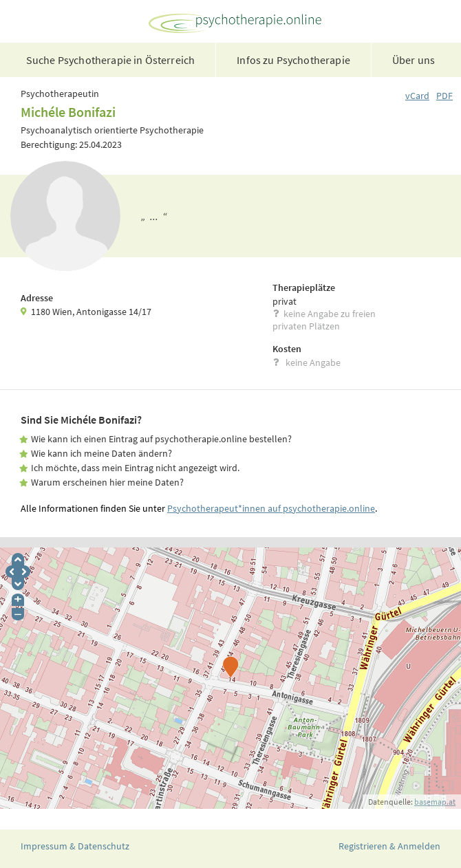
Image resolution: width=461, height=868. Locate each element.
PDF (444, 96)
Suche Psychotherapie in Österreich (110, 60)
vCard (417, 96)
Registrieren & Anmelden (389, 846)
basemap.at (435, 802)
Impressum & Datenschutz (75, 846)
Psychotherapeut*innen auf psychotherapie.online (271, 508)
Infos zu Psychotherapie (293, 60)
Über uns (414, 60)
